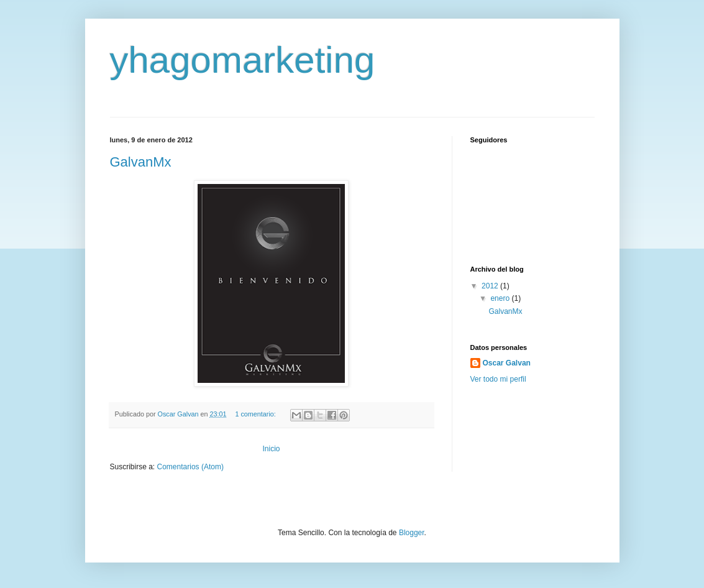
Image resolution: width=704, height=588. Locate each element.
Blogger (412, 533)
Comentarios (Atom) (190, 467)
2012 (491, 286)
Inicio (271, 449)
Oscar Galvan (507, 363)
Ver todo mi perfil (498, 379)
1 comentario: (256, 414)
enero (501, 298)
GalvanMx (141, 162)
